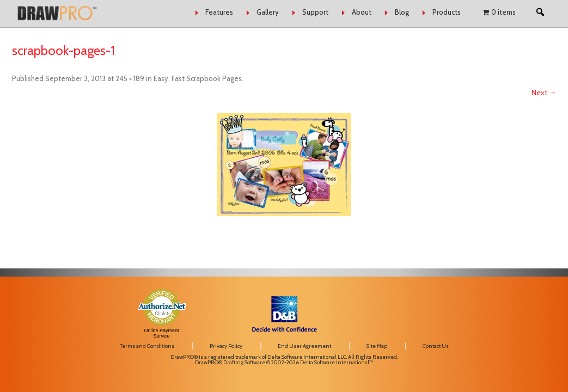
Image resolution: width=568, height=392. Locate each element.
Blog (402, 12)
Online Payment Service (161, 333)
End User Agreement (304, 346)
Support (315, 12)
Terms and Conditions (147, 346)
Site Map (377, 346)
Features (219, 12)
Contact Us (436, 346)
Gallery (268, 12)
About (362, 12)
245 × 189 (130, 78)
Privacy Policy (226, 346)
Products (447, 12)
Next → (544, 93)
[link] (469, 303)
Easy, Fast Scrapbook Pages (198, 78)
